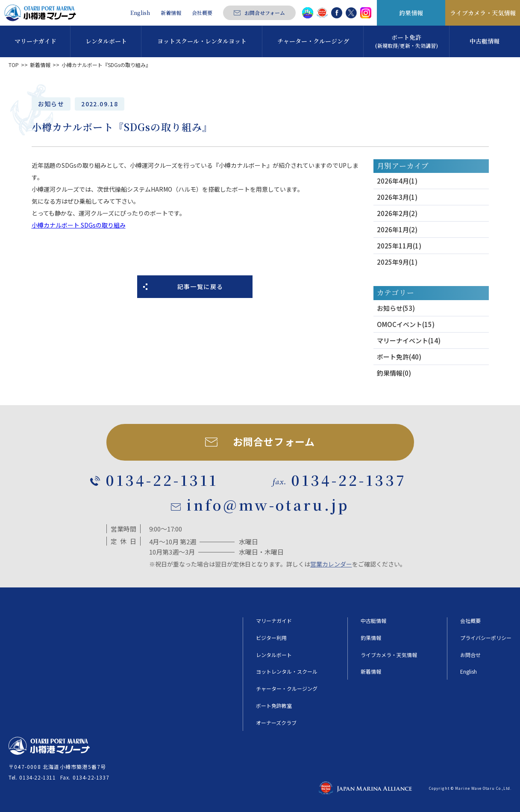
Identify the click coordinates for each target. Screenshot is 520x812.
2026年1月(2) (397, 229)
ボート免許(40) (399, 357)
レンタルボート (274, 655)
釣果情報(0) (394, 373)
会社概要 (202, 13)
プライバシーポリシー (486, 638)
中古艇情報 (373, 621)
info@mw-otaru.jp (268, 504)
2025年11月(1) (399, 246)
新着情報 (171, 13)
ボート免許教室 (274, 706)
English (140, 13)
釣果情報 (411, 13)
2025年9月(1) (397, 262)
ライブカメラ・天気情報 (483, 13)
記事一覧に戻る (200, 286)
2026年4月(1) (397, 181)
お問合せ (470, 655)
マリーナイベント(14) (409, 340)
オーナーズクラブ (276, 723)
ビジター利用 (271, 638)
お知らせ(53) (396, 308)
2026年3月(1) (397, 197)
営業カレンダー (331, 564)
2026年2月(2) (397, 213)
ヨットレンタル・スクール (287, 672)
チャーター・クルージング (287, 689)
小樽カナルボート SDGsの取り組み (79, 225)
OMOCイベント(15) (406, 324)
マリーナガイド (274, 621)
